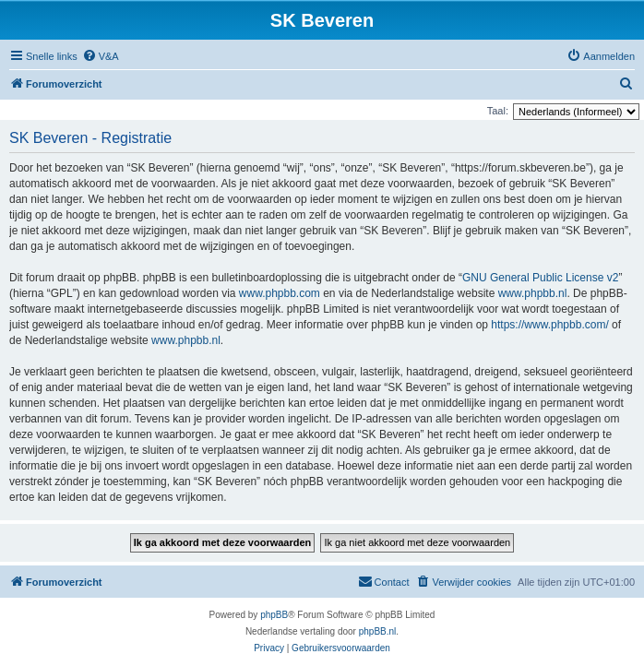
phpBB (274, 615)
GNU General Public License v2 (540, 278)
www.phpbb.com (280, 293)
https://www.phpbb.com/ (549, 325)
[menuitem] (101, 56)
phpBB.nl (378, 631)
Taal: (498, 111)
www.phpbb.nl (533, 293)
